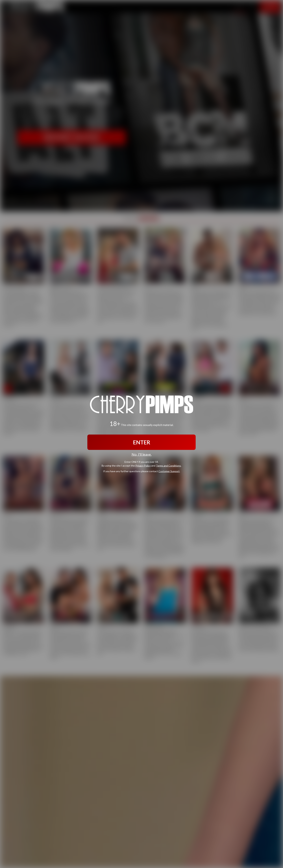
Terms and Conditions (168, 465)
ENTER (142, 442)
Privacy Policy (143, 465)
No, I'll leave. (142, 454)
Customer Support (169, 471)
